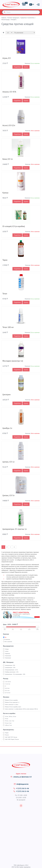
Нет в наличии (8, 642)
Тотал (5, 294)
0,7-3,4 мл (8, 693)
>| (14, 547)
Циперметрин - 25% (10, 667)
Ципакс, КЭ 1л (8, 462)
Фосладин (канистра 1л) (13, 361)
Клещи (7, 649)
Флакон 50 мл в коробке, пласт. (13, 707)
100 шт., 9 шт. (8, 725)
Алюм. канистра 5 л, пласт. (12, 704)
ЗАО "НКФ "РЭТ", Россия (11, 737)
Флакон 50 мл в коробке (11, 700)
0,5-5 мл (7, 690)
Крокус (5, 193)
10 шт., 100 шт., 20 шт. (11, 716)
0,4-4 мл (7, 688)
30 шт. (7, 719)
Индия (7, 733)
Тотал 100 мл (8, 327)
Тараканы (8, 653)
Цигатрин (6, 394)
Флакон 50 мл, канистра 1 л (12, 702)
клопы (7, 651)
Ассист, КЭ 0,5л (9, 125)
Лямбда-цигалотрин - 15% (12, 672)
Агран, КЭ (7, 58)
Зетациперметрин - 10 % (11, 670)
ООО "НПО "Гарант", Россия (12, 739)
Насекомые (8, 656)
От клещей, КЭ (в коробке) (14, 226)
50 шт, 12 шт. (8, 723)
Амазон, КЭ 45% (9, 92)
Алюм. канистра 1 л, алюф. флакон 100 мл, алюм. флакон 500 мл (21, 709)
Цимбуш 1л (7, 428)
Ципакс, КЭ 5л (8, 495)
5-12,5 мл (8, 684)
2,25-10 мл (8, 682)
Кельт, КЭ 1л (8, 159)
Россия (7, 735)
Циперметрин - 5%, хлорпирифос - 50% (15, 674)
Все (5, 637)
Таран (5, 260)
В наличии (7, 639)
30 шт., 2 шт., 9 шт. (10, 721)
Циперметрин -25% (10, 665)
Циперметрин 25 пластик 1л (15, 529)
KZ (33, 4)
